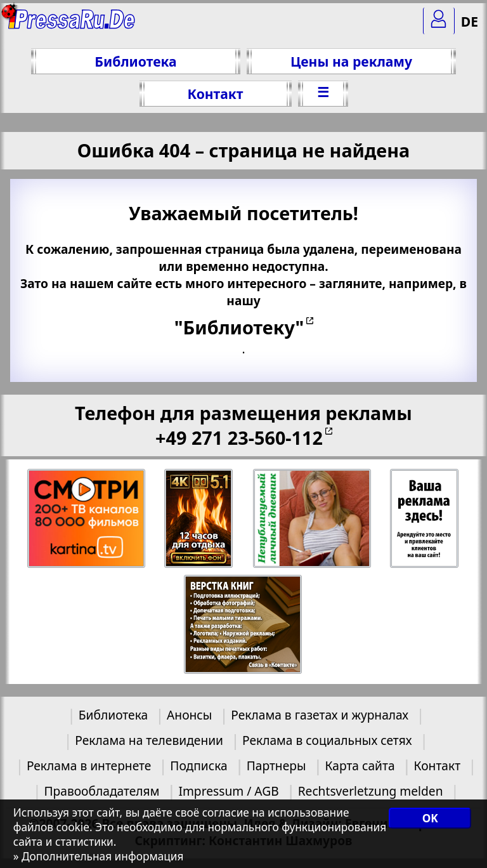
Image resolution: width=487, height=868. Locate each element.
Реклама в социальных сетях (327, 740)
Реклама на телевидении (149, 740)
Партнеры (276, 766)
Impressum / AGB (228, 791)
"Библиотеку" (239, 327)
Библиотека (135, 61)
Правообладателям (102, 791)
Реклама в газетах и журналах (320, 715)
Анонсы (189, 715)
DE (470, 21)
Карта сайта (360, 766)
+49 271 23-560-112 (239, 437)
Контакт (215, 94)
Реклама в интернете (89, 766)
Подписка (198, 766)
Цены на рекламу (351, 61)
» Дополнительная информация (99, 856)
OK (430, 818)
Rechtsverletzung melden (371, 791)
